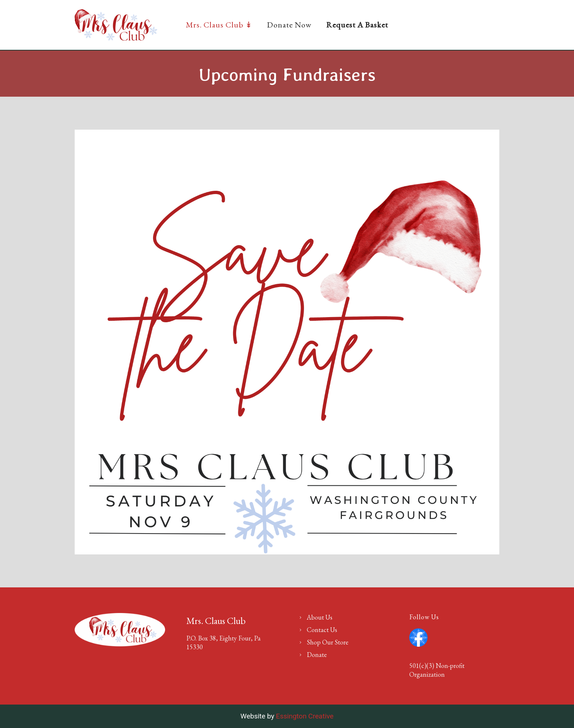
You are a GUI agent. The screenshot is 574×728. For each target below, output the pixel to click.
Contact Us (322, 630)
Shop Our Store (328, 642)
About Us (320, 617)
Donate (317, 655)
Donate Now (289, 25)
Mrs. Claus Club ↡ (219, 25)
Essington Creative (305, 716)
